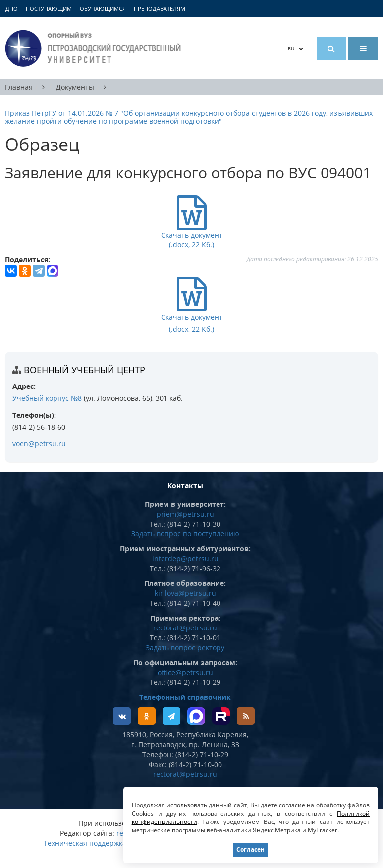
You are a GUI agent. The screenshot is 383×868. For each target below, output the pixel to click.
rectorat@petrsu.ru (185, 628)
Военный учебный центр (84, 370)
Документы (75, 87)
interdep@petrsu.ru (185, 558)
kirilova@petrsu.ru (185, 593)
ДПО (12, 9)
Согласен (250, 849)
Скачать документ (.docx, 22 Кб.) (192, 316)
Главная (19, 87)
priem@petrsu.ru (185, 514)
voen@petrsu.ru (39, 444)
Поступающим (49, 9)
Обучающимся (103, 9)
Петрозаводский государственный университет (94, 48)
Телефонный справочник (185, 697)
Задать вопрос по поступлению (185, 534)
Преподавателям (160, 9)
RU (296, 48)
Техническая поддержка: (86, 843)
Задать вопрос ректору (185, 648)
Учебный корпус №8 (47, 398)
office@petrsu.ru (185, 672)
